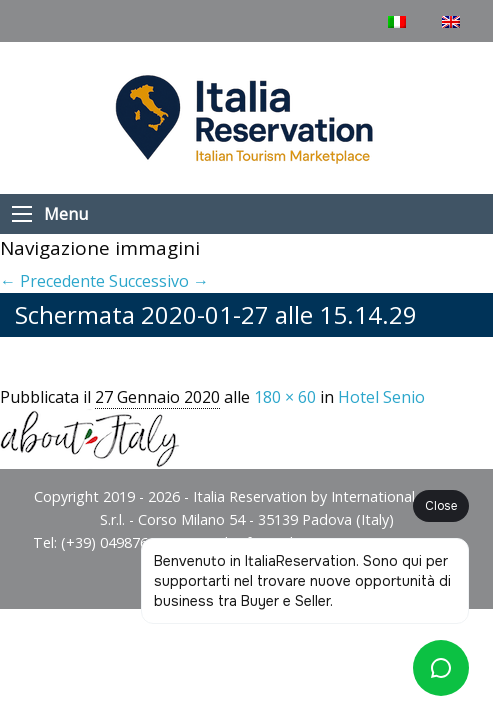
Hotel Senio (381, 397)
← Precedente (52, 281)
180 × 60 (285, 397)
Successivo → (159, 281)
